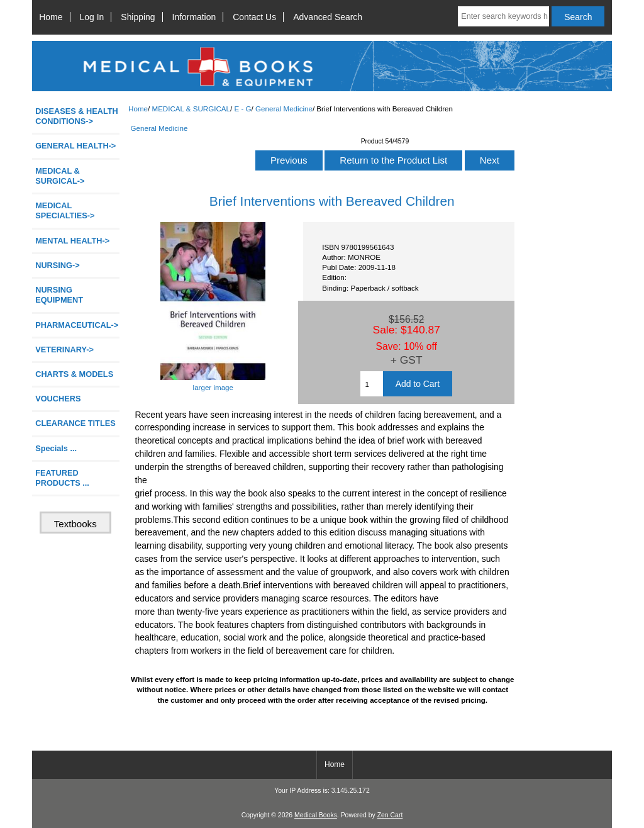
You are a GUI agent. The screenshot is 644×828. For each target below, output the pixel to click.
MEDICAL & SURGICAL (191, 109)
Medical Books (316, 815)
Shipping (138, 17)
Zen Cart (390, 815)
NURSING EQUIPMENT (59, 295)
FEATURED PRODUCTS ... (62, 478)
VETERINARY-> (64, 350)
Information (194, 17)
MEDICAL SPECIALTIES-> (65, 210)
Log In (92, 17)
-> (60, 176)
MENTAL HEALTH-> (72, 241)
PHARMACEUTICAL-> (77, 325)
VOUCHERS (58, 399)
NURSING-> (58, 265)
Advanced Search (328, 17)
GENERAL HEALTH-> (75, 146)
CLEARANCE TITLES (75, 423)
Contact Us (254, 17)
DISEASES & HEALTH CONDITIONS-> (77, 116)
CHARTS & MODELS (74, 374)
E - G (243, 109)
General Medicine (284, 109)
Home (51, 17)
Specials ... (56, 448)
